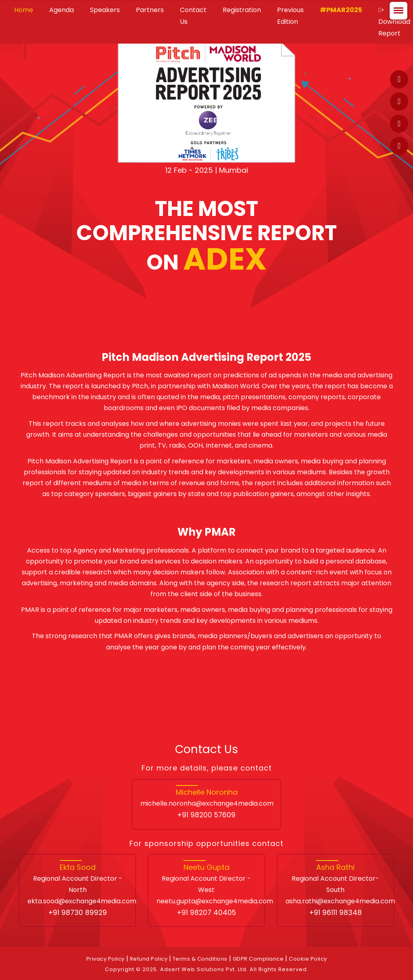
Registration (242, 10)
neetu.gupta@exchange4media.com (215, 901)
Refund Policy (149, 959)
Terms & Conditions (200, 959)
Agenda (62, 10)
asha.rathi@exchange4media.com (340, 901)
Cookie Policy (308, 959)
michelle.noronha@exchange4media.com (207, 803)
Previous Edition (290, 16)
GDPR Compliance (258, 959)
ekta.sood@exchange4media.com (82, 901)
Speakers (105, 10)
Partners (150, 10)
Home (24, 10)
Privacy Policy (105, 959)
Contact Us (193, 16)
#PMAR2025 (341, 10)
